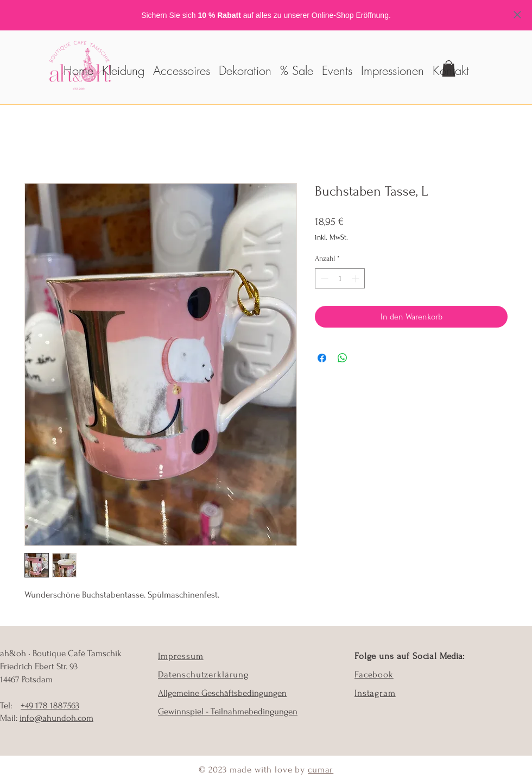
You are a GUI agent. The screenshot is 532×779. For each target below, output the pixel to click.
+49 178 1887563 (50, 705)
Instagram (375, 693)
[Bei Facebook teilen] (322, 358)
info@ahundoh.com (56, 718)
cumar (321, 769)
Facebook (374, 674)
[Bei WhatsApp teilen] (343, 358)
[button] (182, 66)
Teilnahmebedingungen (254, 711)
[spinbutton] (340, 278)
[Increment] (356, 278)
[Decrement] (323, 278)
